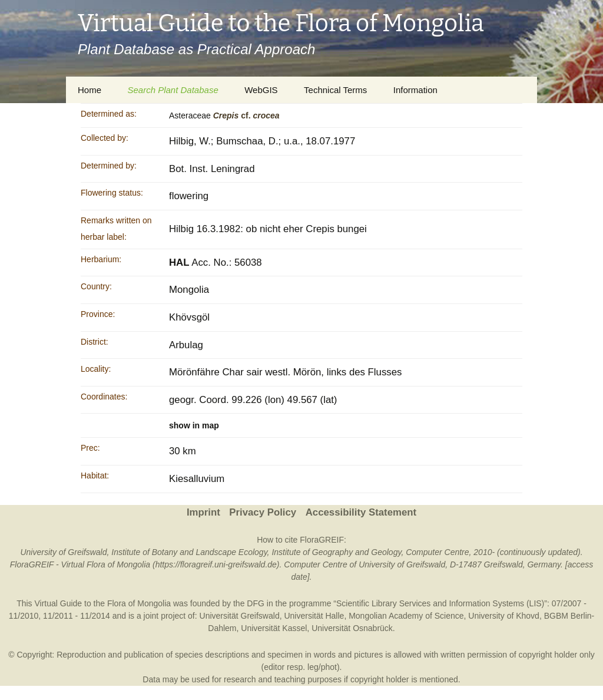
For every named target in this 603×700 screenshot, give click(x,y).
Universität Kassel (274, 628)
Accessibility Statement (361, 512)
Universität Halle (314, 616)
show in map (194, 425)
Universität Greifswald (240, 616)
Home (90, 90)
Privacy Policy (263, 512)
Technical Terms (335, 90)
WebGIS (261, 90)
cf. (246, 115)
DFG (256, 603)
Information (415, 90)
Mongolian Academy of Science (406, 616)
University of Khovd (504, 616)
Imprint (203, 512)
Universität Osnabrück (352, 628)
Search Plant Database (173, 90)
